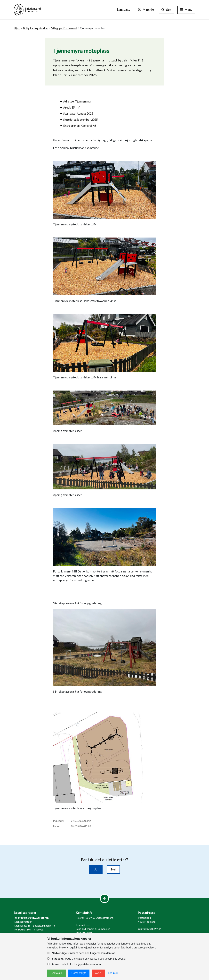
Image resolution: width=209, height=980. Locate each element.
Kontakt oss (83, 925)
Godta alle (57, 973)
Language (126, 10)
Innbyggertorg (84, 933)
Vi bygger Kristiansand (64, 28)
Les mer (113, 973)
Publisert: (59, 821)
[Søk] (166, 10)
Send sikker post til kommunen (93, 929)
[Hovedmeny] (186, 10)
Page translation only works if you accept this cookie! (87, 959)
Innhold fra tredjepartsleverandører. (74, 964)
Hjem (17, 28)
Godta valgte (79, 973)
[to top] (105, 899)
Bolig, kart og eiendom (36, 28)
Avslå (98, 973)
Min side (146, 9)
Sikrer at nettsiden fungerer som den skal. (82, 953)
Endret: (57, 826)
